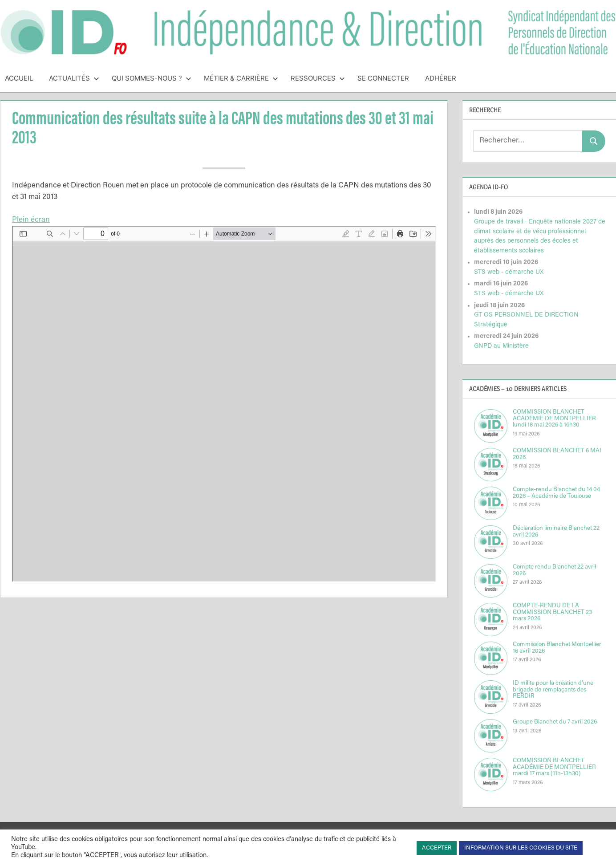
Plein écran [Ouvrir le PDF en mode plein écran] (31, 220)
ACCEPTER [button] (437, 848)
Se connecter (383, 78)
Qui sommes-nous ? (152, 78)
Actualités (74, 78)
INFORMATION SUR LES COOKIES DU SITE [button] (521, 848)
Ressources (318, 78)
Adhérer (441, 78)
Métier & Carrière (241, 78)
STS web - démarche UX (509, 272)
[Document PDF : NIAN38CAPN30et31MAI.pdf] (224, 404)
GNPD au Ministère (501, 346)
